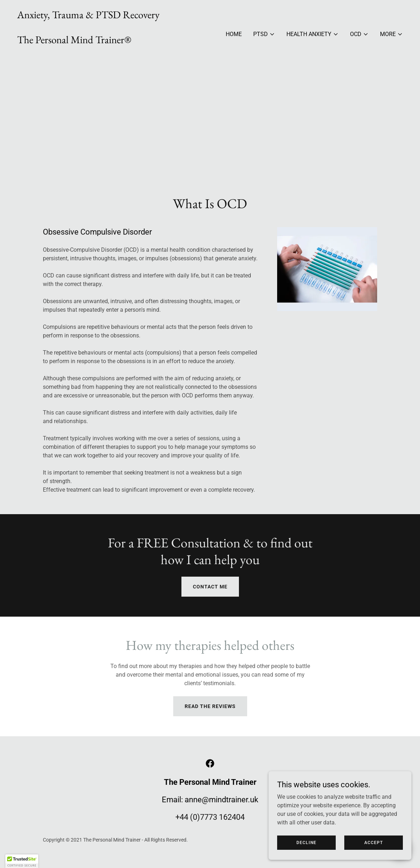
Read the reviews (210, 706)
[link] (88, 53)
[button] (264, 34)
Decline (306, 842)
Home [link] (234, 34)
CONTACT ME (210, 587)
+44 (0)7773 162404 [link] (210, 817)
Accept (374, 842)
